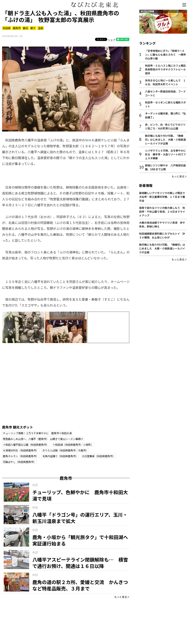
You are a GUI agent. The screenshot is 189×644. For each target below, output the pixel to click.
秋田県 (7, 28)
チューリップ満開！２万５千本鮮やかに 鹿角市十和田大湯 (37, 433)
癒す (33, 28)
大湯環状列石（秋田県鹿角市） (21, 450)
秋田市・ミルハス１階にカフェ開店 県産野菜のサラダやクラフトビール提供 (167, 69)
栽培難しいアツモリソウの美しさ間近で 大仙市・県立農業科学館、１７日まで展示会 (163, 197)
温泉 (40, 28)
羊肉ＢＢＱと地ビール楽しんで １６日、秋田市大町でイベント (165, 82)
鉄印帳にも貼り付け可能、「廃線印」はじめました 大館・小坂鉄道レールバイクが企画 (165, 139)
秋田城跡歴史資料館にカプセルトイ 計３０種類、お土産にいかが (162, 235)
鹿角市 (17, 28)
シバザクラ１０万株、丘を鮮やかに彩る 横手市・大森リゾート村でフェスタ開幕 (165, 154)
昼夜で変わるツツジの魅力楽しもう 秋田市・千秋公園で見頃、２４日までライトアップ (162, 211)
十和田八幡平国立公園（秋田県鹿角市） (26, 445)
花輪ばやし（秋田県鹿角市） (19, 462)
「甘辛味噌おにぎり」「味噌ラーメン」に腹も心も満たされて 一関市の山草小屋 (165, 54)
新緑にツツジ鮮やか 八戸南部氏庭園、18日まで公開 (165, 167)
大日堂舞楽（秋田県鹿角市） (98, 456)
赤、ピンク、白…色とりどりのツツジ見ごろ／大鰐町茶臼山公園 (165, 126)
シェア (112, 40)
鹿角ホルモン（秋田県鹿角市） (21, 456)
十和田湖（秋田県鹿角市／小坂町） (73, 445)
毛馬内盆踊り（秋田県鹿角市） (60, 456)
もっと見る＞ (122, 597)
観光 (25, 28)
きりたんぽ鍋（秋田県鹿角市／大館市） (65, 450)
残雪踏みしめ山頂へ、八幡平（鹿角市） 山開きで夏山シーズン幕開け (43, 439)
